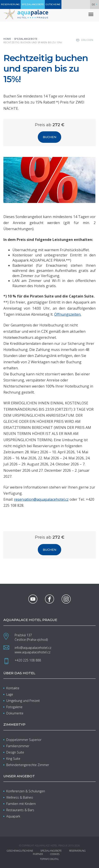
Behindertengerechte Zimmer (28, 765)
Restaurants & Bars (20, 810)
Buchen (49, 137)
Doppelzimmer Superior (24, 740)
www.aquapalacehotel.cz (33, 652)
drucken (87, 40)
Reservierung (77, 851)
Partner (38, 854)
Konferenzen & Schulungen (26, 791)
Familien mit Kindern (21, 804)
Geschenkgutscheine (20, 851)
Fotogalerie (14, 707)
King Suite (13, 759)
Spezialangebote (26, 39)
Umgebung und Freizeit (23, 701)
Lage (10, 694)
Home (7, 39)
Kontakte (13, 688)
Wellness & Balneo (20, 797)
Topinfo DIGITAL (49, 859)
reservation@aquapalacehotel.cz (41, 499)
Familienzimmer (18, 746)
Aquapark (13, 816)
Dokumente (15, 713)
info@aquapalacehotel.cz (33, 648)
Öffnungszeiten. (68, 314)
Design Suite (15, 752)
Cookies (55, 854)
